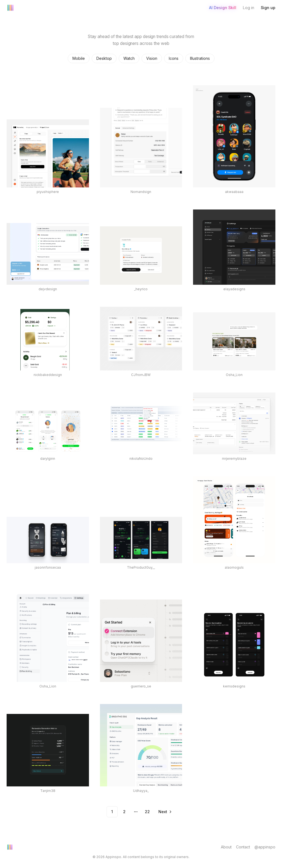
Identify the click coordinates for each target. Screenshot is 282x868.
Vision (152, 58)
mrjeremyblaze (234, 459)
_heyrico (141, 289)
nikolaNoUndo (141, 459)
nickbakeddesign (48, 375)
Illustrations (200, 58)
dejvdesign (48, 289)
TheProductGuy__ (141, 567)
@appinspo (265, 847)
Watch (129, 58)
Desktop (104, 58)
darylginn (48, 459)
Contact (243, 847)
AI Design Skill (223, 8)
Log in (249, 8)
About (226, 847)
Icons (174, 58)
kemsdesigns (234, 686)
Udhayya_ (141, 791)
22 (147, 812)
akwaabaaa (234, 192)
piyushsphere (48, 192)
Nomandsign (141, 192)
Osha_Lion (234, 375)
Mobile (79, 58)
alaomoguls (234, 567)
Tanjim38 (48, 791)
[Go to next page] (165, 812)
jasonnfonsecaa (48, 567)
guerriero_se (141, 686)
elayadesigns (234, 289)
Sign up (268, 8)
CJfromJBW (141, 375)
